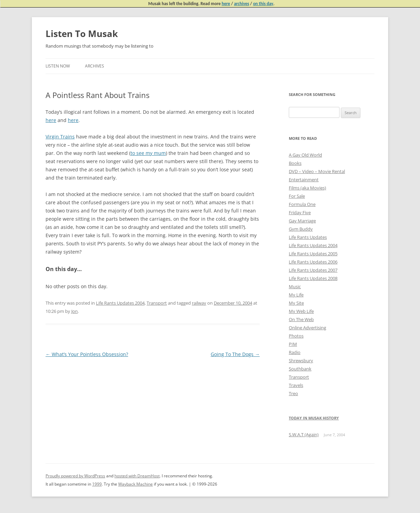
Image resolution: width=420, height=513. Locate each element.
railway (199, 303)
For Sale (297, 196)
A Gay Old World (305, 155)
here (226, 4)
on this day (263, 4)
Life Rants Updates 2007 (313, 270)
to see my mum (148, 153)
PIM (293, 344)
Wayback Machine (135, 484)
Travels (296, 385)
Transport (157, 303)
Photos (296, 336)
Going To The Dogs (235, 354)
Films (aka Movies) (307, 188)
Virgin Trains (60, 137)
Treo (293, 393)
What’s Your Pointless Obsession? (87, 354)
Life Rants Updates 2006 (313, 262)
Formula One (302, 204)
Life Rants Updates (308, 237)
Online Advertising (307, 328)
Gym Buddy (301, 229)
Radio (295, 352)
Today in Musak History (314, 418)
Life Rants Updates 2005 (313, 254)
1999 (97, 484)
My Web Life (301, 311)
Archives (95, 66)
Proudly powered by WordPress (75, 476)
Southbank (300, 369)
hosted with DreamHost (137, 476)
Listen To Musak (82, 34)
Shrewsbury (301, 361)
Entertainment (304, 180)
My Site (296, 303)
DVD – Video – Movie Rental (317, 171)
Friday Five (300, 212)
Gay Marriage (302, 221)
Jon (75, 311)
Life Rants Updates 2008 (313, 278)
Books (295, 163)
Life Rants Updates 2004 (120, 303)
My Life (296, 295)
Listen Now (58, 66)
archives (242, 4)
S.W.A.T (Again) (304, 435)
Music (295, 286)
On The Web (301, 319)
